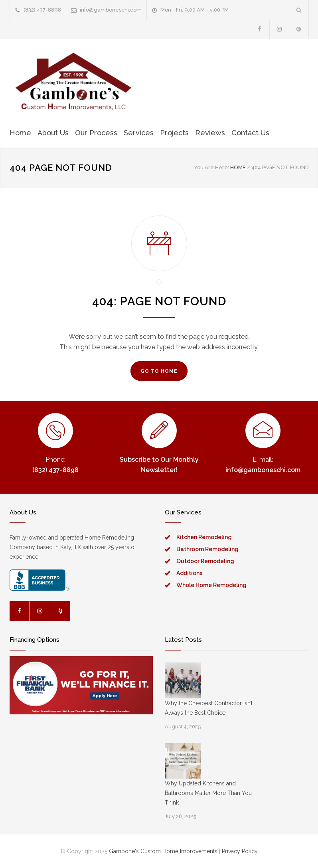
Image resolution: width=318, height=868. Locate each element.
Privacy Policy (240, 851)
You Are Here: (211, 167)
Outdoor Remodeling (205, 561)
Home (20, 133)
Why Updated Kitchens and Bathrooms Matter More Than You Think (208, 793)
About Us (53, 133)
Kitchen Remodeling (204, 537)
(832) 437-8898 (42, 10)
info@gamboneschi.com (111, 10)
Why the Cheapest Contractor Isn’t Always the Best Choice (209, 708)
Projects (174, 133)
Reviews (210, 133)
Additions (189, 573)
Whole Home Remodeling (211, 585)
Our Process (96, 133)
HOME (238, 167)
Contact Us (250, 133)
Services (139, 133)
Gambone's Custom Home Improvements (163, 851)
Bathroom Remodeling (207, 549)
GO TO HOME (159, 371)
